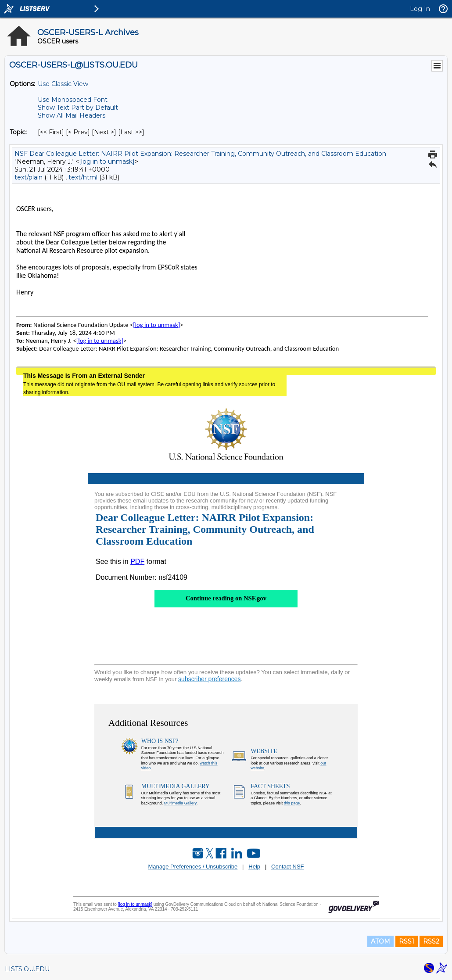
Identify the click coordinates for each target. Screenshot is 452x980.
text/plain (29, 177)
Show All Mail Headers (72, 115)
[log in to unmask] (107, 162)
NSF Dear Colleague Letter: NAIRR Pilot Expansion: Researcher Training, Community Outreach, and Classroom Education (200, 154)
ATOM (380, 941)
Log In (420, 9)
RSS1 (407, 941)
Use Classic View (63, 84)
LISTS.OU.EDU (27, 969)
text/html (83, 177)
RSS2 (431, 941)
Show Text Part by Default (78, 108)
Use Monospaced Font (73, 100)
